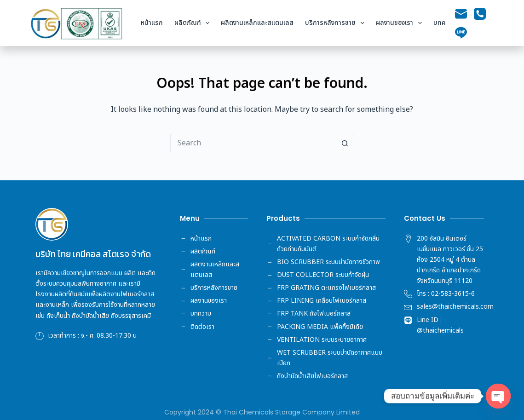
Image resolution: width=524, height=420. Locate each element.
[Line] (461, 33)
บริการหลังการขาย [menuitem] (337, 23)
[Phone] (480, 14)
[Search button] (345, 143)
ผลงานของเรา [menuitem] (401, 23)
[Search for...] (253, 143)
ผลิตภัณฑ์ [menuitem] (194, 23)
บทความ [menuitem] (445, 23)
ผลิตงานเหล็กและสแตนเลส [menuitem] (257, 23)
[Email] (461, 14)
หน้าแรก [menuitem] (152, 23)
